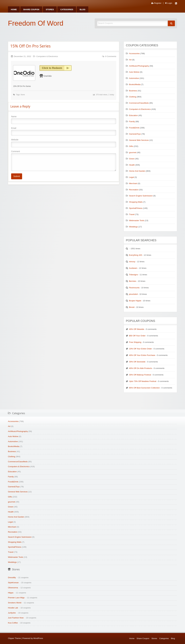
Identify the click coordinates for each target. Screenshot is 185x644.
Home (14, 9)
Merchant (133, 183)
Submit (17, 176)
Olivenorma (13, 588)
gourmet (133, 152)
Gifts (131, 146)
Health (132, 165)
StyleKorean (13, 583)
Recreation (134, 190)
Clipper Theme (14, 638)
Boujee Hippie (135, 301)
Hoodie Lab (13, 608)
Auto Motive (134, 72)
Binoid (132, 307)
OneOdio (48, 76)
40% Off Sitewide (137, 329)
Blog (82, 9)
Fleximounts (134, 288)
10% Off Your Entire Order (140, 349)
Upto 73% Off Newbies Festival (143, 381)
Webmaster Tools (137, 220)
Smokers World (15, 603)
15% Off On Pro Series (30, 46)
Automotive (134, 78)
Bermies (133, 281)
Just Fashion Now (16, 618)
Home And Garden (137, 171)
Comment (64, 161)
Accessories (134, 53)
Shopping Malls (136, 202)
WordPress (38, 638)
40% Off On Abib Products (140, 368)
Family (132, 121)
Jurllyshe (12, 613)
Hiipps (11, 593)
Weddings (133, 227)
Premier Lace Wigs (16, 598)
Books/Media (135, 84)
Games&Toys (135, 134)
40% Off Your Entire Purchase (142, 355)
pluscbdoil (133, 294)
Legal (131, 177)
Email (64, 131)
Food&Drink (134, 128)
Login (169, 3)
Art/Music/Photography (139, 66)
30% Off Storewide (137, 362)
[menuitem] (14, 9)
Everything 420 (135, 255)
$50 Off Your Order (137, 336)
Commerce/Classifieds (139, 103)
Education (133, 115)
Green (132, 159)
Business (133, 91)
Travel (132, 214)
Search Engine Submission (141, 196)
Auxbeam (133, 268)
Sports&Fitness (136, 208)
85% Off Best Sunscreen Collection (144, 388)
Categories (67, 9)
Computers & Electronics (47, 56)
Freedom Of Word (36, 23)
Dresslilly (12, 578)
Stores (50, 9)
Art (130, 60)
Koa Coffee (13, 623)
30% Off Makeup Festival (140, 375)
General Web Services (139, 140)
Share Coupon (31, 9)
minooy (132, 262)
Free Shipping (135, 342)
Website (64, 143)
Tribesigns (133, 275)
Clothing (133, 97)
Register (156, 3)
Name (64, 120)
